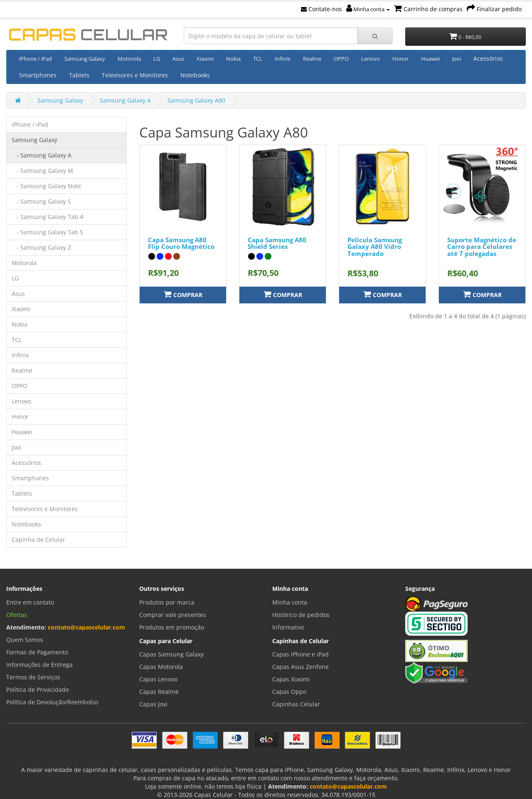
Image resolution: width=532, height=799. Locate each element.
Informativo (288, 627)
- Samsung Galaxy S (41, 201)
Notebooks (195, 75)
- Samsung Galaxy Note (46, 186)
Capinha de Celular (38, 540)
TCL (258, 59)
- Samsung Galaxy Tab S (47, 232)
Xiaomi (205, 59)
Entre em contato (30, 602)
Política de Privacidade (38, 690)
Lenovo (371, 59)
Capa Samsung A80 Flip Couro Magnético (181, 243)
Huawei (430, 59)
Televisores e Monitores (135, 75)
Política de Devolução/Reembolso (52, 702)
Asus (178, 59)
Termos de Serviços (33, 677)
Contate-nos (321, 9)
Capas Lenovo (158, 679)
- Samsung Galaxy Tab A (48, 217)
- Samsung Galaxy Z (41, 247)
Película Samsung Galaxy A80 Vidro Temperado (375, 247)
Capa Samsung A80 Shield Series (277, 243)
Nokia (233, 59)
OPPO (341, 59)
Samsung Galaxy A (125, 100)
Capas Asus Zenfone (300, 667)
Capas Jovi (153, 704)
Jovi (457, 59)
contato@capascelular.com (86, 627)
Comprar (183, 294)
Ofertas (17, 615)
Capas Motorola (161, 667)
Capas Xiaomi (291, 679)
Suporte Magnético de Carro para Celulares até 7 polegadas (482, 247)
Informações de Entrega (39, 665)
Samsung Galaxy (85, 59)
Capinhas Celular (296, 704)
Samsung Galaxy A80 (196, 100)
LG (157, 59)
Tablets (79, 75)
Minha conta (368, 9)
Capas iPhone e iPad (300, 654)
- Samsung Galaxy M (42, 171)
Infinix (283, 59)
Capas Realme (159, 692)
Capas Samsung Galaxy (171, 654)
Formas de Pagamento (37, 652)
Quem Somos (25, 640)
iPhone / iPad (36, 59)
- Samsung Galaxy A (42, 155)
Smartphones (38, 75)
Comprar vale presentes (173, 615)
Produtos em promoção (172, 627)
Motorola (129, 59)
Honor (400, 59)
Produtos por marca (167, 602)
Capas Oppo (289, 692)
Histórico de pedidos (301, 615)
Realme (312, 59)
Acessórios (488, 58)
